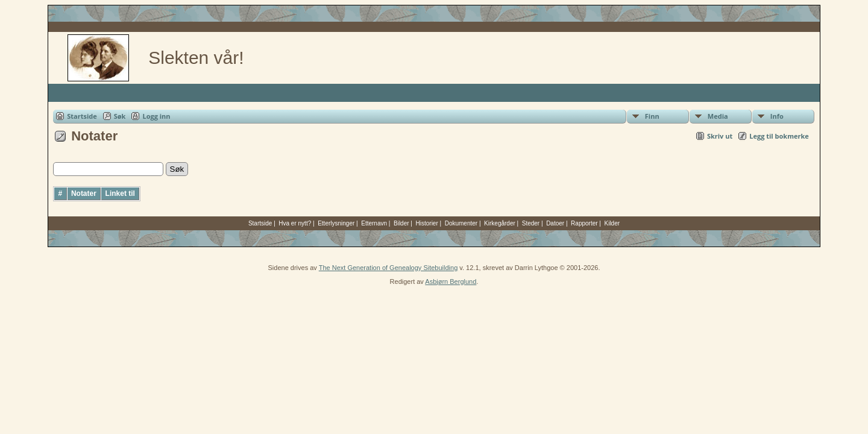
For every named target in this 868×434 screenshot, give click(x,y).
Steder (531, 223)
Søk (120, 116)
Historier (427, 223)
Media (718, 116)
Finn (652, 116)
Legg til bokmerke (779, 136)
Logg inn (156, 116)
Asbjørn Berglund (451, 281)
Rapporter (584, 223)
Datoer (555, 223)
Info (777, 116)
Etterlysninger (336, 223)
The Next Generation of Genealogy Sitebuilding (388, 268)
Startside (82, 116)
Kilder (612, 223)
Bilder (401, 223)
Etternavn (374, 223)
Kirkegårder (500, 223)
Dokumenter (461, 223)
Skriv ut (720, 136)
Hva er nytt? (295, 223)
